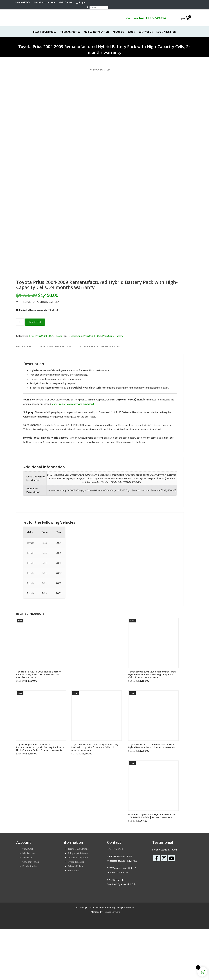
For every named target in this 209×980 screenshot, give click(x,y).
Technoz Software (112, 963)
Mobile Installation (97, 27)
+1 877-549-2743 (156, 14)
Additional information (55, 398)
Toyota (58, 387)
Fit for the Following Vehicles (99, 398)
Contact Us (146, 27)
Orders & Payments (78, 909)
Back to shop (100, 65)
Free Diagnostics (70, 27)
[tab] (24, 397)
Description (24, 398)
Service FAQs (24, 2)
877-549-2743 (116, 900)
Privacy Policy (75, 917)
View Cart (28, 900)
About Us (118, 27)
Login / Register (166, 27)
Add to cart (35, 373)
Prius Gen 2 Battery (113, 387)
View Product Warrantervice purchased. (73, 455)
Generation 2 (75, 387)
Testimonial (74, 922)
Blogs (131, 27)
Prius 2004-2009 (44, 387)
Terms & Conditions (78, 900)
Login (82, 2)
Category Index (31, 913)
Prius (32, 387)
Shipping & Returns (78, 904)
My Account (29, 904)
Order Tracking (76, 913)
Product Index (30, 917)
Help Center (67, 2)
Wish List (27, 909)
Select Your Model (45, 27)
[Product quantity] (20, 373)
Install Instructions (46, 2)
